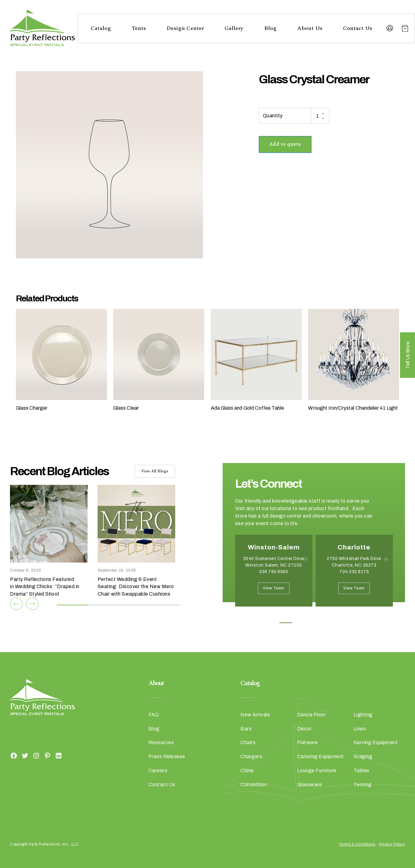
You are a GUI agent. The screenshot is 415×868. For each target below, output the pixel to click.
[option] (274, 575)
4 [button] (328, 623)
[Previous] (16, 604)
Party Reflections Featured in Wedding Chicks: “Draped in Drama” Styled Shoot (45, 587)
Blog (270, 28)
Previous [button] (240, 616)
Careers (158, 770)
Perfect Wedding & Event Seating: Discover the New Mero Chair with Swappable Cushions (136, 587)
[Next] (32, 604)
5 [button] (342, 623)
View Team (274, 588)
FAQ (154, 715)
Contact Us (358, 28)
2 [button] (300, 623)
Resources (161, 742)
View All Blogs (155, 471)
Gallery (234, 28)
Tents (139, 28)
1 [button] (286, 623)
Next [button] (257, 616)
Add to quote (285, 144)
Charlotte (354, 547)
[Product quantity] (320, 116)
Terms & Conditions (357, 844)
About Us (310, 28)
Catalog (101, 28)
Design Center (185, 28)
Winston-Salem (274, 547)
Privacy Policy (392, 844)
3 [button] (314, 623)
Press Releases (167, 756)
